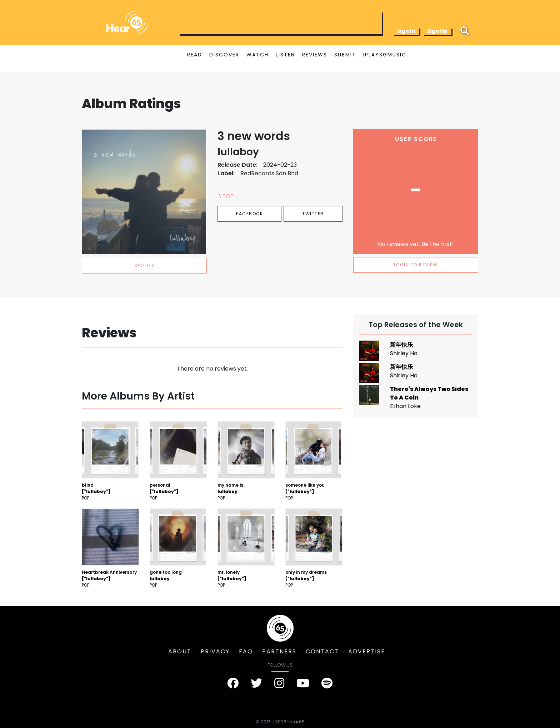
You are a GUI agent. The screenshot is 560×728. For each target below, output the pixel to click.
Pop (86, 498)
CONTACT (322, 651)
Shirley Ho (404, 353)
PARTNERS (279, 651)
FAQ (246, 651)
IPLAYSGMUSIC (385, 55)
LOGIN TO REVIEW (416, 265)
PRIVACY (215, 651)
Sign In (406, 31)
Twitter (313, 214)
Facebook (249, 214)
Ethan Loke (405, 406)
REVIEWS (315, 55)
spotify (144, 265)
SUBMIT (345, 55)
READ (195, 55)
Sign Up (437, 31)
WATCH (257, 55)
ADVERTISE (367, 651)
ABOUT (180, 651)
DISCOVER (224, 55)
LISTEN (285, 55)
